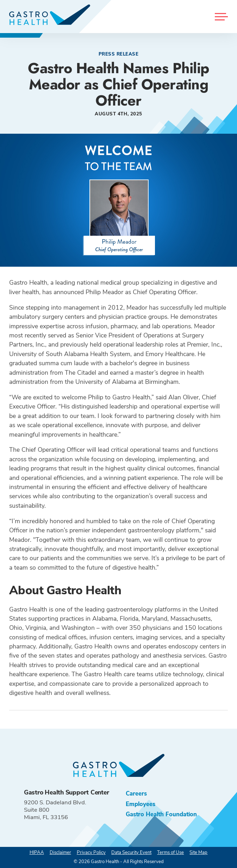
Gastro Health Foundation (161, 814)
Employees (141, 804)
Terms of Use (170, 853)
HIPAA (37, 853)
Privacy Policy (91, 853)
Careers (136, 794)
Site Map (198, 853)
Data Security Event (131, 853)
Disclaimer (60, 853)
